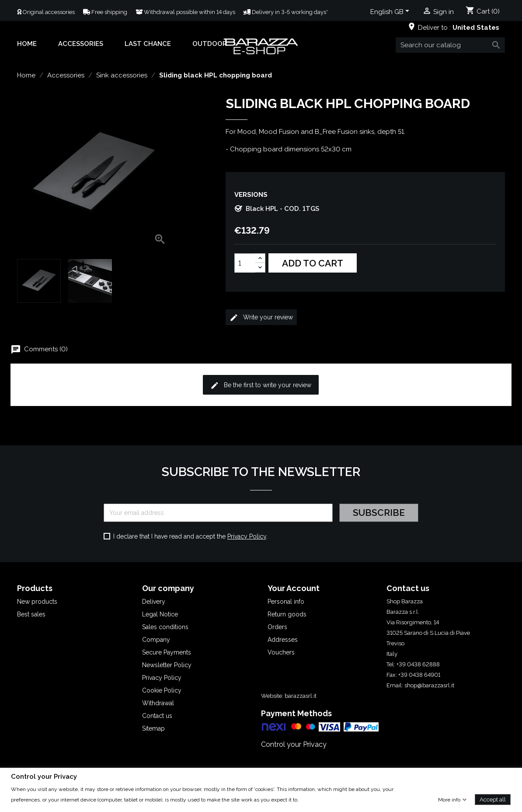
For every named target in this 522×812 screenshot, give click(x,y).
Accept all (493, 799)
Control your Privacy (294, 744)
